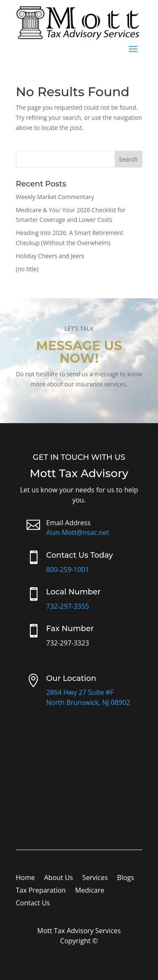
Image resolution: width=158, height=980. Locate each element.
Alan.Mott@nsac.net (78, 532)
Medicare (90, 891)
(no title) (27, 269)
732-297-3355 (68, 606)
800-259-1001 (68, 570)
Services (95, 878)
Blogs (126, 878)
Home (25, 878)
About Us (59, 878)
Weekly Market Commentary (55, 197)
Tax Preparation (41, 891)
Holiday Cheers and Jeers (50, 256)
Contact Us (33, 904)
